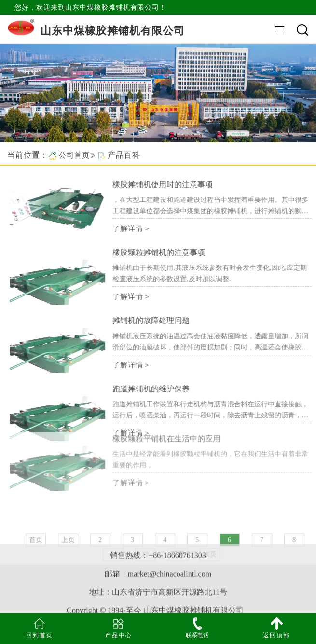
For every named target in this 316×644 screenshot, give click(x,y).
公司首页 (74, 155)
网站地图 (158, 606)
